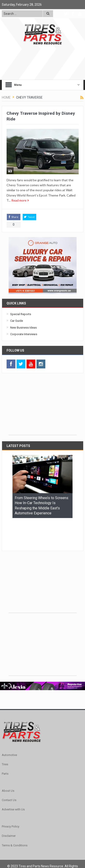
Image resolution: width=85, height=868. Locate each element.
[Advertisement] (43, 406)
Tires (5, 736)
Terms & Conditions (15, 817)
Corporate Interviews (24, 334)
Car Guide (17, 321)
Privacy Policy (11, 798)
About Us (8, 763)
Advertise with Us (13, 781)
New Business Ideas (23, 328)
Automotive (9, 727)
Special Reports (21, 314)
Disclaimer (9, 808)
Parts (5, 746)
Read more (20, 200)
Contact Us (9, 772)
